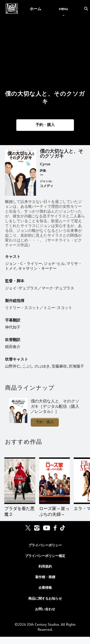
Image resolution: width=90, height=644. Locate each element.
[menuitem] (35, 9)
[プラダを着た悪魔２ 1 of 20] (20, 481)
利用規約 (45, 567)
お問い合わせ (45, 609)
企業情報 (45, 588)
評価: (43, 171)
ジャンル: (46, 181)
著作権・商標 (45, 577)
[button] (45, 125)
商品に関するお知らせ (45, 599)
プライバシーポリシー (45, 545)
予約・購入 (45, 422)
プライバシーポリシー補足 (45, 556)
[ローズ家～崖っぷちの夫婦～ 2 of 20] (55, 481)
